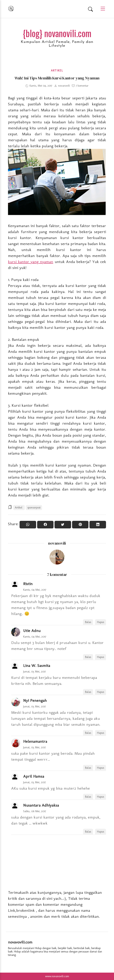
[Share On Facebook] (45, 525)
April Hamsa (34, 776)
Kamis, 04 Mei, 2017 (35, 590)
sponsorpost (34, 508)
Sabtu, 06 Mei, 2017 (35, 811)
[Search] (90, 9)
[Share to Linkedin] (98, 525)
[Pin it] (80, 525)
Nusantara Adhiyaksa (41, 805)
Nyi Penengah (35, 700)
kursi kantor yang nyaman (31, 262)
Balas (88, 622)
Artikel (57, 71)
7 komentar (82, 86)
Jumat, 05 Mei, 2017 (35, 671)
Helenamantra (35, 741)
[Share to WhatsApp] (28, 525)
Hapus (101, 622)
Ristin (28, 584)
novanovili (57, 543)
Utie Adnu (32, 631)
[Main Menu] (101, 9)
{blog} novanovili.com (57, 33)
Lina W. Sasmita (37, 666)
